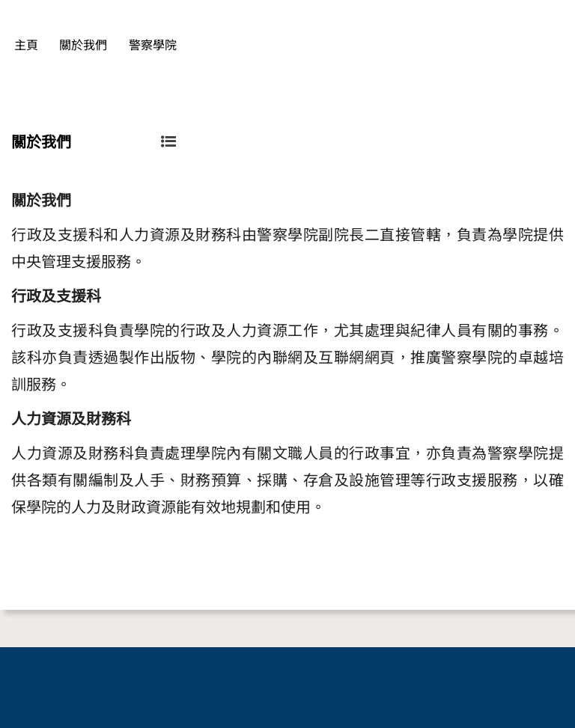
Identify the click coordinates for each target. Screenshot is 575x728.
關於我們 (83, 45)
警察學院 (153, 45)
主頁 (26, 45)
